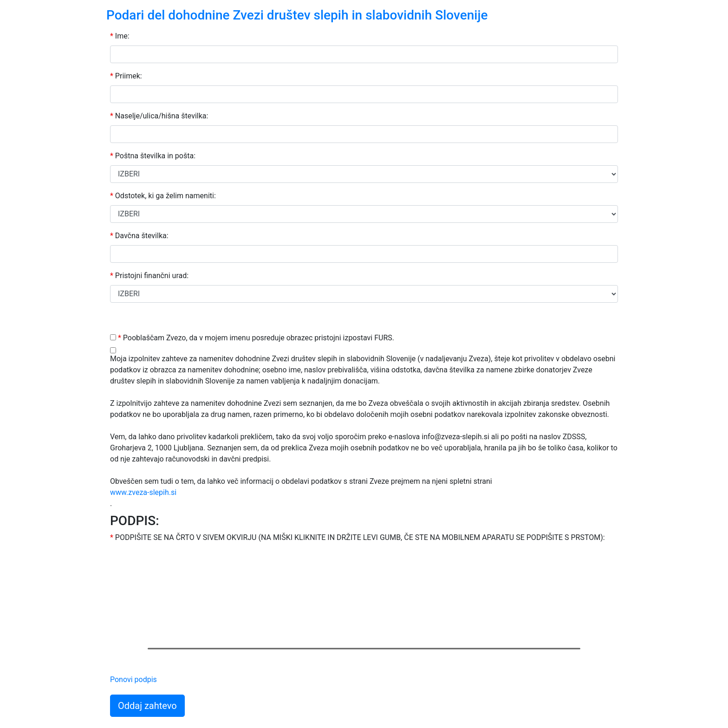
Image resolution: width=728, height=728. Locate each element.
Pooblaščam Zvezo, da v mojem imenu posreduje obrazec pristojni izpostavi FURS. (256, 338)
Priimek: (126, 76)
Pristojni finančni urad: (149, 276)
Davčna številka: (139, 236)
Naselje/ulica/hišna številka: (159, 116)
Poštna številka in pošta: (153, 156)
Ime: (120, 36)
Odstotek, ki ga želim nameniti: (163, 196)
